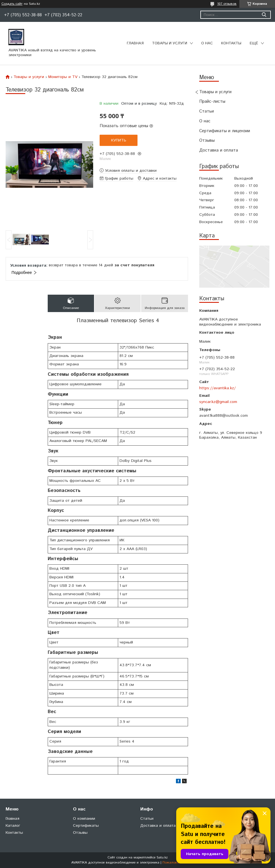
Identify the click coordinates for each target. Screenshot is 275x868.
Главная (135, 43)
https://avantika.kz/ (217, 388)
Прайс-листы (212, 101)
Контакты (231, 43)
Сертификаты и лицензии (225, 131)
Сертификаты (86, 826)
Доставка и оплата (219, 150)
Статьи (207, 111)
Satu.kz (162, 857)
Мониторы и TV (63, 77)
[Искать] (264, 15)
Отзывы (207, 140)
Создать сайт (12, 4)
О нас (207, 43)
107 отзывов (227, 4)
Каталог (13, 826)
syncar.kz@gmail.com (218, 402)
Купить (119, 140)
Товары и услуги (170, 43)
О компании (84, 819)
